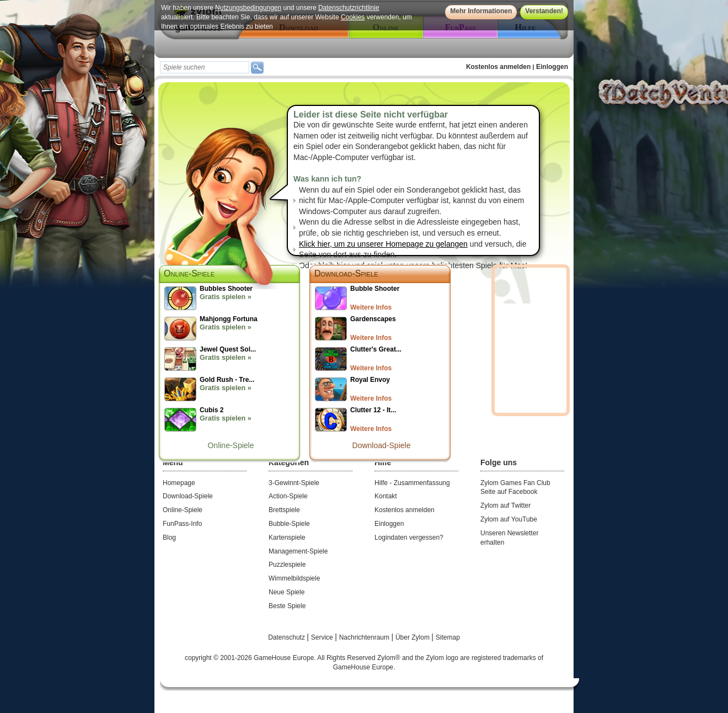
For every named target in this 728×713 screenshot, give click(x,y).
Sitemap (448, 637)
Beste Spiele (287, 606)
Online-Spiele (231, 445)
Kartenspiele (287, 538)
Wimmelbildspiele (294, 578)
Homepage (179, 483)
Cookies (353, 17)
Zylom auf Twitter (505, 506)
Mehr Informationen (481, 11)
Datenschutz (287, 637)
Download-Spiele (346, 273)
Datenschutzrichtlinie (349, 8)
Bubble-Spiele (289, 524)
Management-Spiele (298, 551)
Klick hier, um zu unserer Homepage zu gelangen (383, 244)
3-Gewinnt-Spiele (294, 483)
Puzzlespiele (287, 565)
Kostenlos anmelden (498, 67)
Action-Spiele (288, 496)
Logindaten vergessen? (409, 538)
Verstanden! (544, 11)
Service (323, 637)
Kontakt (386, 496)
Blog (169, 538)
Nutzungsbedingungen (248, 8)
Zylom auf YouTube (509, 519)
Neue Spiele (287, 592)
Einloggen (552, 67)
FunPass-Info (182, 524)
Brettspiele (284, 510)
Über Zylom (413, 637)
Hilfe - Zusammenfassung (412, 483)
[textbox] (205, 67)
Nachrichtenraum (365, 637)
